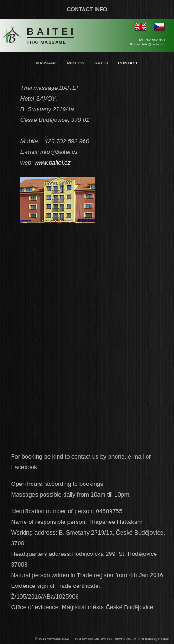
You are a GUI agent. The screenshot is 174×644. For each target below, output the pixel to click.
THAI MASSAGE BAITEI (92, 639)
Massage (46, 63)
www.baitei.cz (52, 163)
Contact (128, 63)
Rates (101, 63)
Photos (76, 63)
